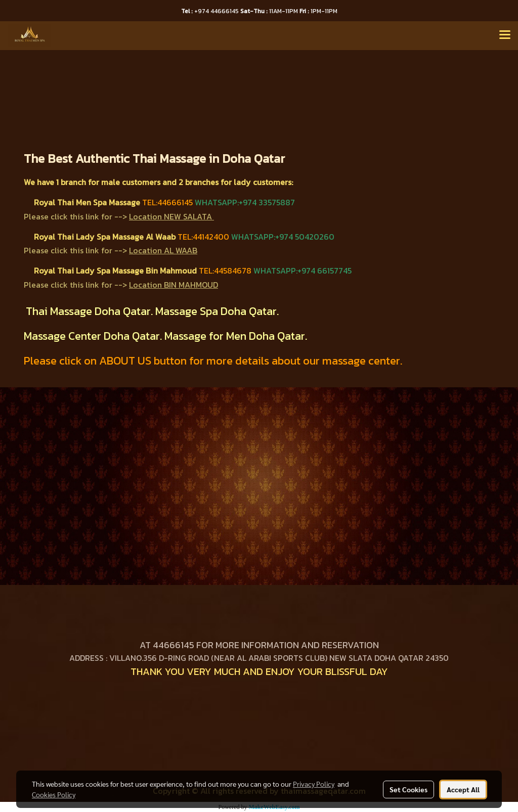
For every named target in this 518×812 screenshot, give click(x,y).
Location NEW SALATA (170, 216)
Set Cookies (408, 789)
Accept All (463, 789)
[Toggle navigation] (505, 35)
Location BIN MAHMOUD (174, 285)
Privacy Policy (314, 784)
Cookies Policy (54, 794)
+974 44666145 (211, 11)
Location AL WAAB (163, 250)
